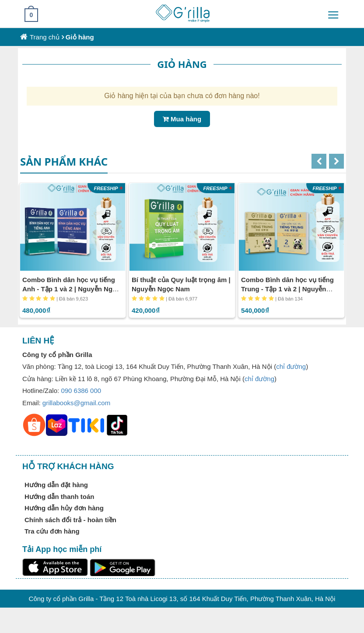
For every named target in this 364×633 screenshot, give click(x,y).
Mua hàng (182, 119)
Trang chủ (45, 37)
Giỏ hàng (80, 37)
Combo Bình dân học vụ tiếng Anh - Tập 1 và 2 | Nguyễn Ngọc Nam (71, 289)
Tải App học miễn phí (62, 549)
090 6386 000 (81, 391)
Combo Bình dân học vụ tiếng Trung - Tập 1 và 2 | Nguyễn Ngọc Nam (287, 289)
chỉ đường (291, 366)
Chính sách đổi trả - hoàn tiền (70, 520)
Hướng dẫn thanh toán (59, 497)
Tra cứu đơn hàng (52, 531)
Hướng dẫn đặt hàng (56, 485)
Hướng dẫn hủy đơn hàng (64, 508)
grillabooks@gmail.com (76, 403)
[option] (73, 250)
